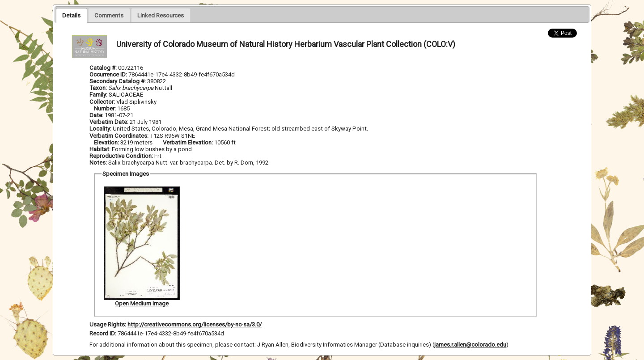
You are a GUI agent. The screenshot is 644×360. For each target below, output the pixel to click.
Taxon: (98, 88)
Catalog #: (104, 68)
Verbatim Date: (109, 122)
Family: (98, 95)
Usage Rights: (108, 324)
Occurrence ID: (109, 74)
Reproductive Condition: (121, 156)
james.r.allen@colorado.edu (470, 345)
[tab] (71, 15)
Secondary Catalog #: (118, 81)
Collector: (103, 102)
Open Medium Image (142, 303)
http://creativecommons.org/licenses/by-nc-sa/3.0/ (195, 324)
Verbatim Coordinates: (120, 136)
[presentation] (71, 15)
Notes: (98, 163)
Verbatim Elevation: (189, 142)
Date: (96, 115)
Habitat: (101, 149)
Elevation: (107, 142)
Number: (106, 108)
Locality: (100, 129)
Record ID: (104, 333)
